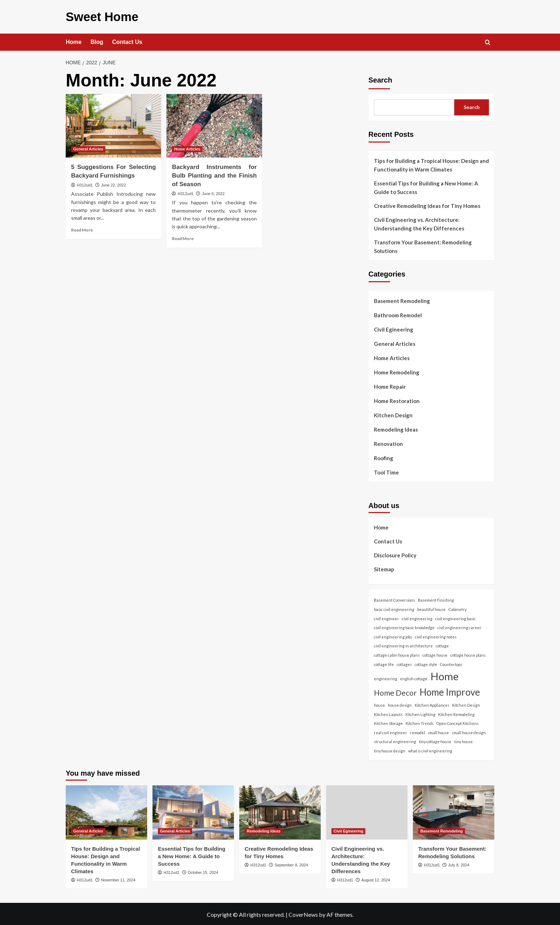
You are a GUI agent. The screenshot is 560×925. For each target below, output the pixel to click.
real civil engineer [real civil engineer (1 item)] (391, 731)
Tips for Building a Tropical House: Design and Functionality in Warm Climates (431, 164)
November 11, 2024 (118, 878)
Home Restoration (397, 399)
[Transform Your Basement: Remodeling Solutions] (454, 811)
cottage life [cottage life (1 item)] (384, 663)
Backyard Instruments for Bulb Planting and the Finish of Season (214, 174)
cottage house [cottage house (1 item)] (435, 654)
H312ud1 (85, 184)
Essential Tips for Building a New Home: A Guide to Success (426, 186)
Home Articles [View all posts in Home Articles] (187, 148)
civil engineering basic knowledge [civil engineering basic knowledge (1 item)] (404, 626)
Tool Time (386, 471)
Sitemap (384, 568)
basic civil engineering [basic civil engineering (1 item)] (394, 608)
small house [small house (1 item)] (438, 731)
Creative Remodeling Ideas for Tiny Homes (427, 204)
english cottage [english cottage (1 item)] (414, 677)
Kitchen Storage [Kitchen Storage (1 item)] (388, 722)
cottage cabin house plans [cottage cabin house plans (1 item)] (397, 654)
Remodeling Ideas (396, 428)
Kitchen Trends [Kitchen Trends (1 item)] (420, 722)
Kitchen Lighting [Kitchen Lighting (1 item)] (420, 713)
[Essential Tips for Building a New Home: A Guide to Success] (193, 811)
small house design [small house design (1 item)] (469, 731)
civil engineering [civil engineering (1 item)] (417, 617)
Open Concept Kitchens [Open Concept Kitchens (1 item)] (457, 722)
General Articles (395, 342)
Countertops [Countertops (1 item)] (451, 663)
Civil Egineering (394, 328)
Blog (97, 41)
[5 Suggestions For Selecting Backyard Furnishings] (113, 124)
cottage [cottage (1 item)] (442, 644)
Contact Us (127, 41)
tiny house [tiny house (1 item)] (464, 740)
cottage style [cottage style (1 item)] (426, 663)
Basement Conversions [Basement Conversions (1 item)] (394, 599)
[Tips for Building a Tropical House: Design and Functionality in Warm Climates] (106, 811)
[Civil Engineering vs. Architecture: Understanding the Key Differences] (367, 811)
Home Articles (392, 357)
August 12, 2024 (376, 878)
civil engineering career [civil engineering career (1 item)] (459, 626)
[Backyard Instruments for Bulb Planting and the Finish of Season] (214, 124)
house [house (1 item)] (379, 704)
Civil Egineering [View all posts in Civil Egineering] (348, 829)
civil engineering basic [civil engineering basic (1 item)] (456, 617)
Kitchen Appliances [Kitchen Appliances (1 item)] (432, 704)
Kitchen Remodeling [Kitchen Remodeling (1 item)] (456, 713)
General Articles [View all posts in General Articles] (88, 148)
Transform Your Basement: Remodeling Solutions (423, 245)
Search (381, 79)
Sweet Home (97, 16)
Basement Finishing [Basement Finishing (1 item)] (436, 599)
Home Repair (390, 385)
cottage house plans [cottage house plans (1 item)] (468, 654)
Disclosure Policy (395, 554)
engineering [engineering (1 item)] (386, 677)
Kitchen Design (393, 414)
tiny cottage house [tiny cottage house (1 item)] (435, 740)
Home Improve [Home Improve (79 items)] (450, 691)
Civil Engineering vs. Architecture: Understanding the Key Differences (419, 223)
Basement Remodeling (402, 299)
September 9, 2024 (291, 863)
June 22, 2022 (114, 184)
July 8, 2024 (459, 863)
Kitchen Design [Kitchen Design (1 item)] (466, 704)
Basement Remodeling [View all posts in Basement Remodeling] (442, 829)
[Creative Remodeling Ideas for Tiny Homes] (280, 811)
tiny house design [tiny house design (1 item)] (390, 749)
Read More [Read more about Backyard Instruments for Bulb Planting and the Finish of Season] (183, 237)
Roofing (384, 457)
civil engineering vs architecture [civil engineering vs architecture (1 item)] (403, 644)
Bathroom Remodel (398, 314)
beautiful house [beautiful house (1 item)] (431, 608)
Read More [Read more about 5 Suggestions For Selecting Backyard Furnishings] (82, 228)
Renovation (388, 442)
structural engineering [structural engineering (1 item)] (395, 740)
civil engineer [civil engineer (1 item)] (386, 617)
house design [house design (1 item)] (400, 704)
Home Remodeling (397, 371)
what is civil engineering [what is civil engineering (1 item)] (430, 749)
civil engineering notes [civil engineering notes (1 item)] (436, 635)
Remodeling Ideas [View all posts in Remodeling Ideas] (264, 829)
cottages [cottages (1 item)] (404, 663)
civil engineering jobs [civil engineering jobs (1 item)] (393, 635)
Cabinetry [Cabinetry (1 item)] (457, 608)
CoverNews (303, 913)
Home (74, 41)
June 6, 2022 (213, 192)
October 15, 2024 (203, 871)
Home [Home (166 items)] (444, 675)
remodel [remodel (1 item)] (417, 731)
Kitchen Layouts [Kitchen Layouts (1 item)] (388, 713)
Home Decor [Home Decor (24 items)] (395, 691)
